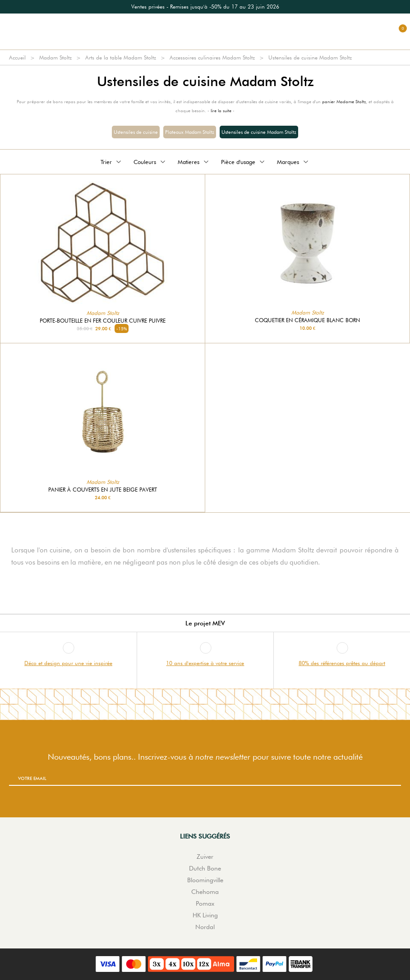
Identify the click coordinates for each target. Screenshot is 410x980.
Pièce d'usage (244, 162)
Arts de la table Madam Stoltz (121, 57)
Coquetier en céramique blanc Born (307, 320)
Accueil (17, 57)
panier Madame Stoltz (344, 101)
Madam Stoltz (55, 57)
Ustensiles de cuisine (136, 132)
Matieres (194, 162)
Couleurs (150, 162)
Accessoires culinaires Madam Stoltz (212, 57)
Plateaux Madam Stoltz (190, 132)
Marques (293, 162)
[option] (205, 7)
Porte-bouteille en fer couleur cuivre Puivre (103, 321)
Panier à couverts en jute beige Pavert (103, 490)
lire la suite (221, 110)
